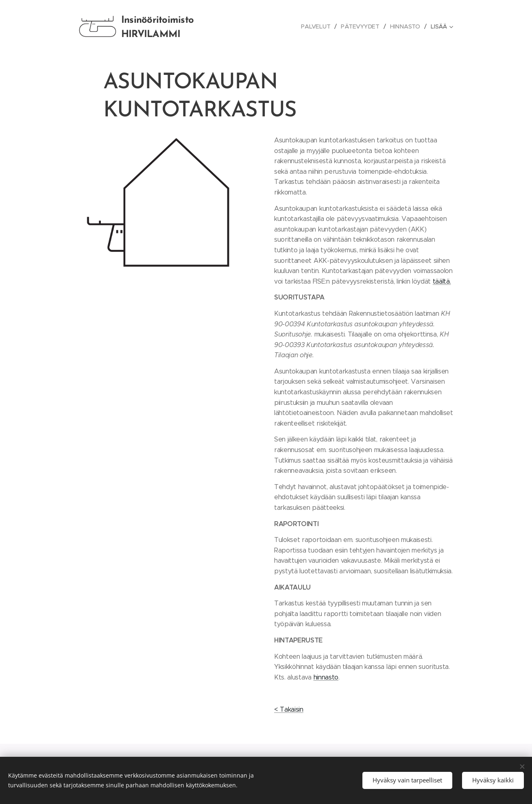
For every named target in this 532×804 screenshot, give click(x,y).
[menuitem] (318, 26)
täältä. (442, 281)
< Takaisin (289, 709)
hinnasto (326, 677)
